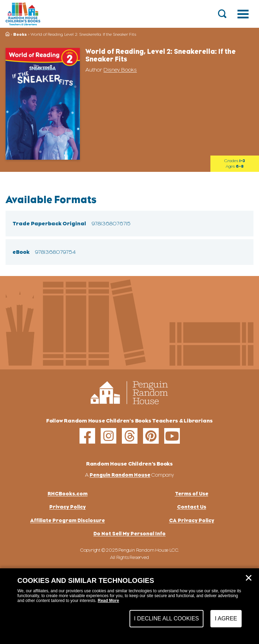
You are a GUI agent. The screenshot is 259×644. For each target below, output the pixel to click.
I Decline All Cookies (166, 618)
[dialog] (129, 606)
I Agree (226, 618)
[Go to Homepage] (23, 14)
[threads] (130, 436)
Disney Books (120, 70)
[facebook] (87, 436)
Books (20, 34)
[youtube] (172, 436)
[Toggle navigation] (243, 14)
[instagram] (108, 436)
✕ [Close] (249, 578)
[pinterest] (151, 436)
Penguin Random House (120, 475)
